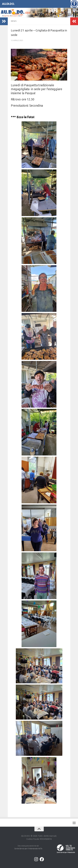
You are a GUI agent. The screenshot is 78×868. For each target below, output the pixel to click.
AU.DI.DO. (8, 4)
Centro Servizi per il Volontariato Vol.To (28, 849)
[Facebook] (42, 859)
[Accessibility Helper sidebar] (74, 4)
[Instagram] (36, 859)
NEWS (14, 21)
